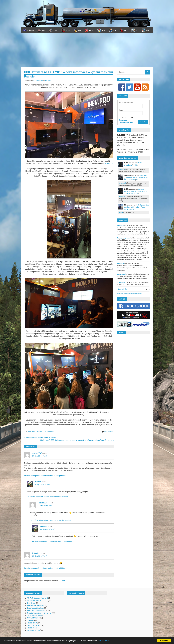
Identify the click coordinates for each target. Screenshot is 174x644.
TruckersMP (32, 623)
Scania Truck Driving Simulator (39, 613)
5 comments (108, 432)
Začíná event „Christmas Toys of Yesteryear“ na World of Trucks (136, 178)
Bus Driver (31, 603)
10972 (135, 165)
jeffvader (36, 553)
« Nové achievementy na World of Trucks (40, 438)
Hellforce (120, 225)
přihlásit (62, 581)
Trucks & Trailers (34, 625)
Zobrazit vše (123, 289)
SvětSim (31, 620)
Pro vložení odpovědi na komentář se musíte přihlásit (45, 476)
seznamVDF (37, 453)
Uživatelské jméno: (126, 103)
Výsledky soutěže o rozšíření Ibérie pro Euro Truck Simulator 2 (137, 207)
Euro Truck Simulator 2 (36, 432)
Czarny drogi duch (124, 238)
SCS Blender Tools (35, 615)
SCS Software (50, 432)
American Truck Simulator (37, 601)
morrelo (48, 81)
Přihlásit (143, 122)
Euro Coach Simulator (36, 606)
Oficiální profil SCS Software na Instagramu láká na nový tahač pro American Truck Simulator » (77, 440)
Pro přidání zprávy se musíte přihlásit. (130, 294)
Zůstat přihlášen (127, 118)
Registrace (123, 120)
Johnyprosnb (122, 274)
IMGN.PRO (109, 163)
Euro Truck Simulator (36, 608)
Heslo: (121, 110)
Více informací (103, 641)
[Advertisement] (87, 50)
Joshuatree (121, 282)
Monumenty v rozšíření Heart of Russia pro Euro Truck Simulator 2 (136, 191)
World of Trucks (33, 630)
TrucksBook (32, 628)
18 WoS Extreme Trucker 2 (38, 598)
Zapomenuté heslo (126, 122)
